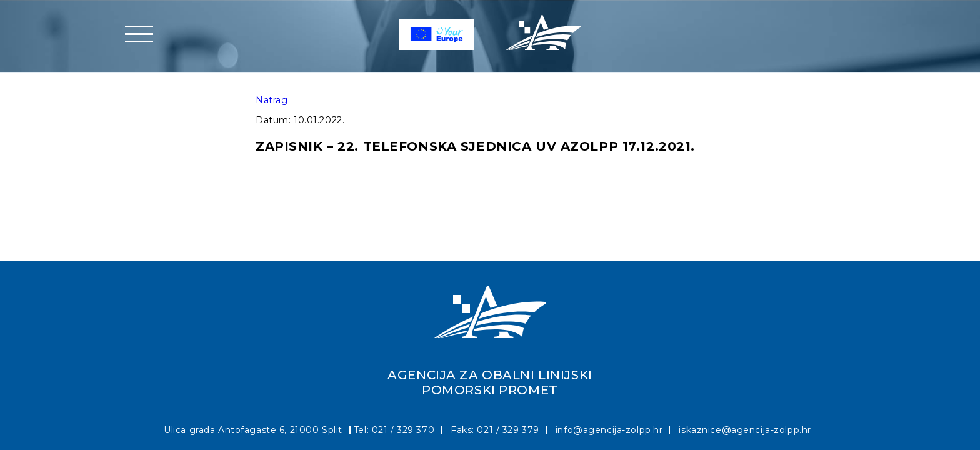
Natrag (272, 100)
